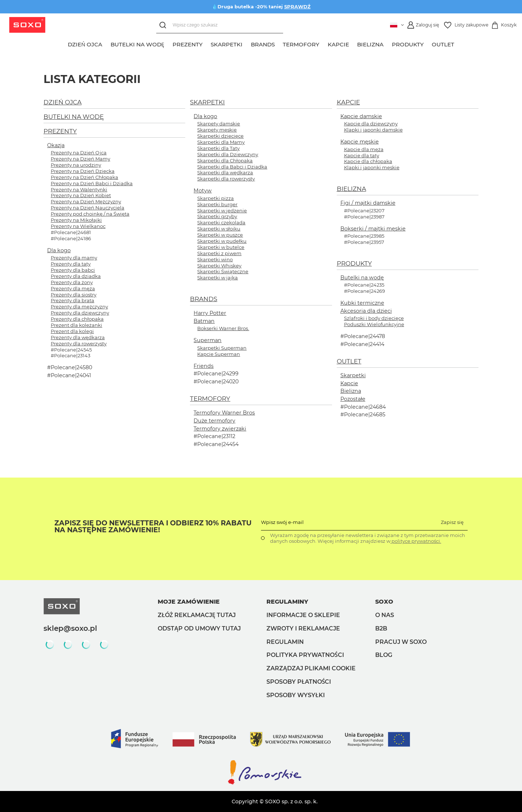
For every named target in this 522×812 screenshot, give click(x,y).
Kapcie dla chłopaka (368, 161)
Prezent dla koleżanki (76, 325)
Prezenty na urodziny (76, 165)
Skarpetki (353, 375)
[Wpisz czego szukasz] (220, 25)
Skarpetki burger (217, 204)
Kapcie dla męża (364, 149)
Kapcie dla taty (362, 155)
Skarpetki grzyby (217, 216)
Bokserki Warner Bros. (223, 328)
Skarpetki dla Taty (218, 148)
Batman (204, 321)
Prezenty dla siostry (74, 295)
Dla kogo (59, 250)
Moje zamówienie (189, 602)
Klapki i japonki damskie (373, 130)
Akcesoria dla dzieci (366, 311)
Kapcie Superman (219, 354)
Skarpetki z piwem (219, 253)
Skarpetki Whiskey (219, 266)
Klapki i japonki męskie (372, 167)
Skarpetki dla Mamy (221, 142)
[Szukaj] (164, 25)
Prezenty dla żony (72, 282)
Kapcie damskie (361, 116)
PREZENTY (60, 131)
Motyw (203, 191)
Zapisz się (452, 522)
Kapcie (349, 383)
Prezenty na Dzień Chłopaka (84, 177)
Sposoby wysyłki (296, 695)
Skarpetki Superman (222, 348)
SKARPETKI (207, 102)
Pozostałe (353, 399)
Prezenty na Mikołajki (76, 220)
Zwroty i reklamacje (303, 628)
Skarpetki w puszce (220, 235)
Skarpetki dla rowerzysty (226, 179)
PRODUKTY (354, 263)
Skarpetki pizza (216, 198)
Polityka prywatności (305, 655)
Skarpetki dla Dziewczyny (228, 154)
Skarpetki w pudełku (222, 241)
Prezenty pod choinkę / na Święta (90, 214)
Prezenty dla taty (71, 264)
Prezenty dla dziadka (76, 276)
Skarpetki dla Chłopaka (225, 161)
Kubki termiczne (362, 303)
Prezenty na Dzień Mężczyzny (86, 201)
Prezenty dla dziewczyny (80, 313)
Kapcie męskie (360, 142)
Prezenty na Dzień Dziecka (83, 171)
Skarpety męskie (217, 130)
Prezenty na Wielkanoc (78, 226)
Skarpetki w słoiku (219, 229)
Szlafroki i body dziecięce (374, 318)
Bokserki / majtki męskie (373, 229)
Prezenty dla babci (73, 270)
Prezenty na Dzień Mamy (80, 159)
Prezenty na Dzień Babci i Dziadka (92, 183)
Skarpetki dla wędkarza (225, 172)
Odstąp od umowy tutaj (199, 628)
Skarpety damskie (219, 124)
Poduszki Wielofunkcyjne (374, 324)
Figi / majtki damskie (368, 203)
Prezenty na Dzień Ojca (79, 153)
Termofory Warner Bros (224, 413)
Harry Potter (210, 313)
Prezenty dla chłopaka (77, 319)
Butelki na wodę (362, 278)
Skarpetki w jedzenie (222, 211)
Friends (204, 366)
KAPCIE (348, 102)
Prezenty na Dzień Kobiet (81, 195)
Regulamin (285, 642)
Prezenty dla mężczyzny (79, 307)
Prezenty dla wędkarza (78, 337)
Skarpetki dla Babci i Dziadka (232, 167)
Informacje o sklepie (303, 615)
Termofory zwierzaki (220, 429)
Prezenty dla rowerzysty (79, 343)
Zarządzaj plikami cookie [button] (311, 668)
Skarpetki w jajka (217, 278)
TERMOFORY (210, 399)
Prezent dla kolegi (72, 331)
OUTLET (349, 361)
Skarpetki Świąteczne (223, 271)
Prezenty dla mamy (74, 258)
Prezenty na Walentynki (79, 190)
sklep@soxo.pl (70, 628)
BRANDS (204, 299)
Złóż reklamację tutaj (197, 615)
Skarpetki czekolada (221, 222)
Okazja (56, 145)
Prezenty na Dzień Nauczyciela (88, 208)
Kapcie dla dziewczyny (371, 124)
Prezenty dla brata (72, 300)
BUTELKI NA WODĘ (74, 117)
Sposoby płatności (299, 682)
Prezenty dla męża (73, 288)
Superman (208, 340)
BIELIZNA (351, 189)
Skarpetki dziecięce (220, 136)
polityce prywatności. (416, 541)
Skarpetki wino (215, 259)
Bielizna (351, 391)
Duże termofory (214, 421)
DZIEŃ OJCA (63, 102)
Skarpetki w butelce (221, 247)
